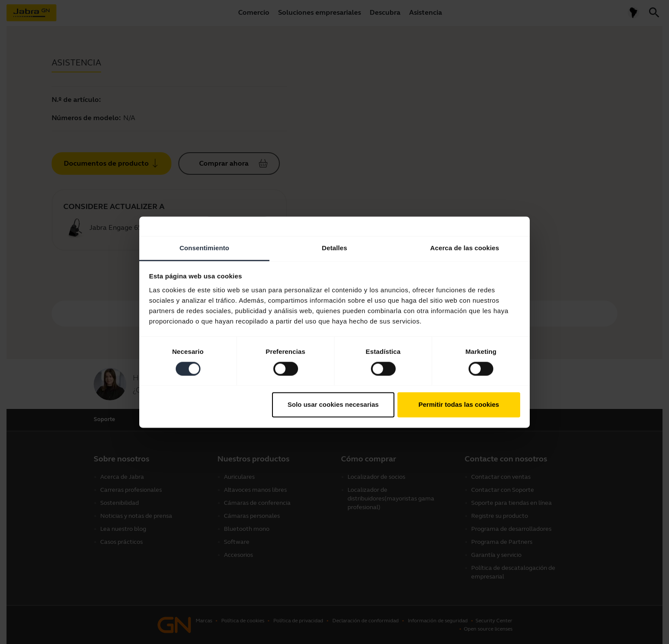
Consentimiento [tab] (205, 248)
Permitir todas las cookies (459, 405)
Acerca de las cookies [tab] (465, 248)
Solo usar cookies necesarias (333, 405)
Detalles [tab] (334, 248)
